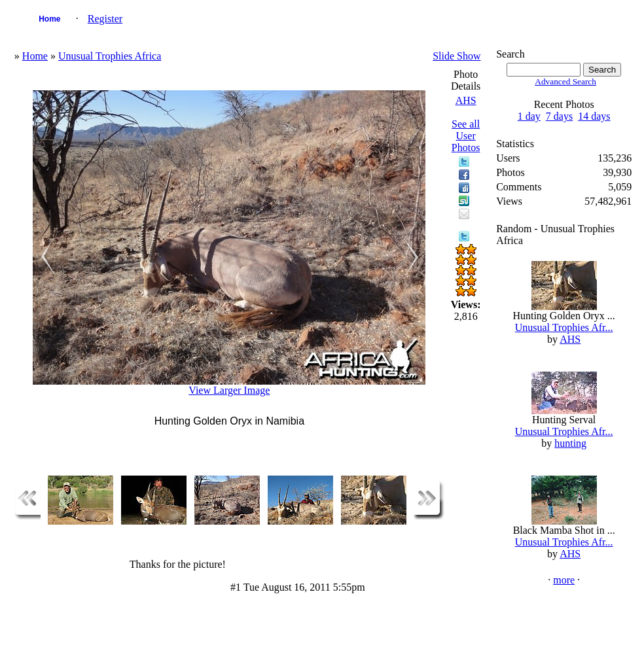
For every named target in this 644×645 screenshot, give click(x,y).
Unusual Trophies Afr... (564, 327)
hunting (570, 443)
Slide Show (456, 56)
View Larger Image (229, 390)
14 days (594, 116)
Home (49, 19)
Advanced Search (565, 81)
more (564, 580)
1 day (529, 116)
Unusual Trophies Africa (110, 56)
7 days (559, 116)
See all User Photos (466, 136)
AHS (466, 100)
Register (105, 19)
